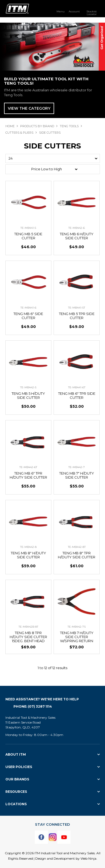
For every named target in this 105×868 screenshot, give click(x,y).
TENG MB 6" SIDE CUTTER (28, 316)
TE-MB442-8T (77, 547)
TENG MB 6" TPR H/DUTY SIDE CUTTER (28, 475)
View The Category (29, 108)
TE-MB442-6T (28, 467)
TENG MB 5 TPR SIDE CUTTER (77, 316)
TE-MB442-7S (77, 627)
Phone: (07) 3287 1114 (33, 706)
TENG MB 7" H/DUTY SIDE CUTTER (77, 475)
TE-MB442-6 (77, 228)
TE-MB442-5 (28, 387)
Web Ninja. (89, 858)
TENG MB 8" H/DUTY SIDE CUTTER (28, 555)
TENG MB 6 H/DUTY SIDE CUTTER (77, 236)
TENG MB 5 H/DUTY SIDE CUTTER (28, 395)
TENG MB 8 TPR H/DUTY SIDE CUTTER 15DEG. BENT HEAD (28, 637)
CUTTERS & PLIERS (19, 133)
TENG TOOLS (69, 126)
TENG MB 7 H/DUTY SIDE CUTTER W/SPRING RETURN (77, 637)
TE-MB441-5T (77, 308)
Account (74, 11)
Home (10, 126)
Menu (61, 11)
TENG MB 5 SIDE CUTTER (28, 236)
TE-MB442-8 (28, 547)
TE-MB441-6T (77, 387)
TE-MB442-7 (77, 467)
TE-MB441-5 (28, 228)
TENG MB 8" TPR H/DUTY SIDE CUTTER (77, 555)
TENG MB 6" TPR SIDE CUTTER (77, 395)
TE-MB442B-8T (28, 627)
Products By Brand (37, 126)
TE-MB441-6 (28, 308)
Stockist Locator (92, 13)
